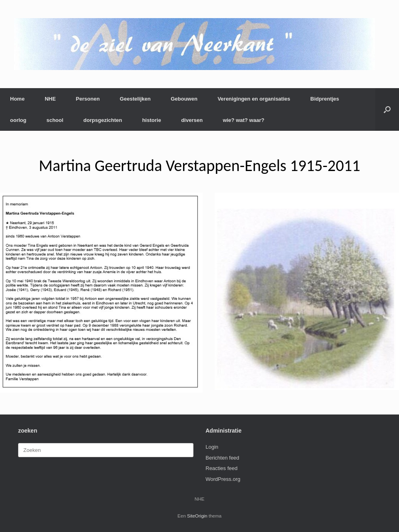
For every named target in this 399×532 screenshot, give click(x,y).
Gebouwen (184, 99)
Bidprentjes (325, 99)
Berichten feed (222, 458)
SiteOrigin (197, 516)
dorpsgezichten (103, 120)
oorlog (18, 120)
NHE (50, 99)
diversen (192, 120)
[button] (387, 109)
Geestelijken (135, 99)
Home (17, 99)
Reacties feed (222, 468)
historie (151, 120)
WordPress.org (223, 479)
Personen (88, 99)
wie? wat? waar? (244, 120)
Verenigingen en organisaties (254, 99)
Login (212, 447)
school (55, 120)
